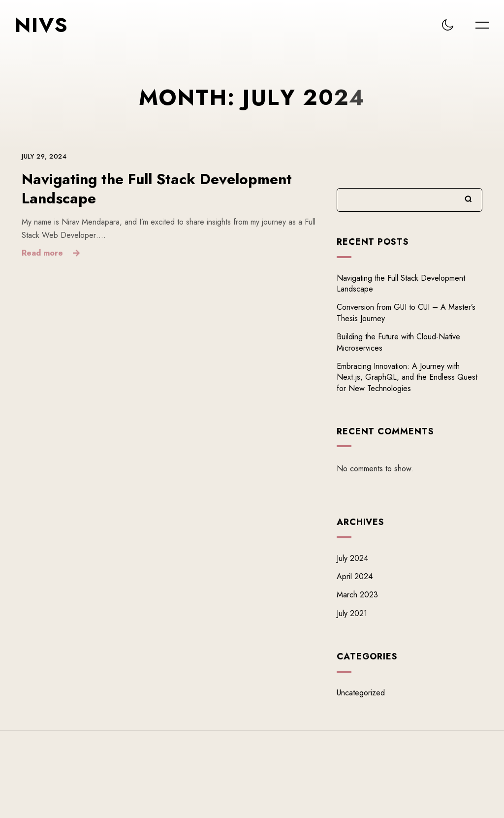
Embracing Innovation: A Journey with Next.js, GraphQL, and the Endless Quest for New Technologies (407, 377)
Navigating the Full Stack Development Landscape (157, 189)
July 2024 (352, 558)
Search (469, 199)
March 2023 (357, 595)
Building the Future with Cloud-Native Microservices (398, 342)
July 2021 (352, 613)
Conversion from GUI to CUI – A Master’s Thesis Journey (406, 313)
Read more (42, 253)
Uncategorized (361, 693)
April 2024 (355, 576)
